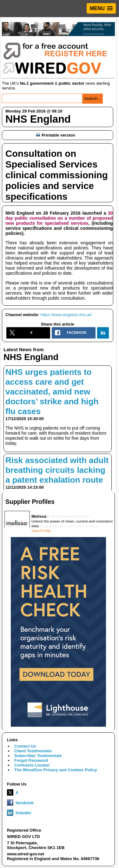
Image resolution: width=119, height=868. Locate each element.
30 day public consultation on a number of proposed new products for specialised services (59, 218)
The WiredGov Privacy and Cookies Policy (56, 770)
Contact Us (25, 746)
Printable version (56, 135)
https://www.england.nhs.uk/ (66, 315)
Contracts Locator (32, 765)
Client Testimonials (33, 751)
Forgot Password (31, 760)
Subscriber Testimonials (38, 756)
